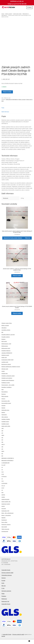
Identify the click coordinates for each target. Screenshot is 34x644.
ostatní (3, 371)
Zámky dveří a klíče (17, 14)
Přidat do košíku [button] (17, 276)
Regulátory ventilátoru (7, 387)
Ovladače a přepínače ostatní (8, 376)
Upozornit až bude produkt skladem (13, 238)
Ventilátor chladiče (6, 419)
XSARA (3, 497)
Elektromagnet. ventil (6, 344)
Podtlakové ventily (6, 383)
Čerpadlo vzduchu (6, 337)
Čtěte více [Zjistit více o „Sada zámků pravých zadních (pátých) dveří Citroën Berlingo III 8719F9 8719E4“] (28, 238)
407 (2, 449)
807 (2, 456)
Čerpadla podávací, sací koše (8, 335)
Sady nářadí (4, 527)
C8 (2, 490)
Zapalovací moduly (6, 504)
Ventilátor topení (5, 422)
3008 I (3, 435)
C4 (2, 479)
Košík (3, 583)
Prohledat (17, 642)
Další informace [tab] (5, 112)
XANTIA (3, 495)
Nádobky (4, 518)
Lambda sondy (5, 362)
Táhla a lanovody (5, 529)
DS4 (2, 493)
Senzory (3, 399)
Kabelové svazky (5, 355)
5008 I (3, 451)
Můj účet (4, 586)
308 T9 (3, 444)
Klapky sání (4, 357)
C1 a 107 (3, 465)
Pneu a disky (4, 522)
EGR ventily (4, 341)
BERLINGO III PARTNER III (12, 100)
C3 (2, 470)
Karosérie (4, 509)
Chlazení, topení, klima (7, 323)
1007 (3, 428)
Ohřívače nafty (5, 369)
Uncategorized (5, 531)
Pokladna (4, 596)
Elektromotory (5, 346)
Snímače (3, 406)
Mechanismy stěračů (6, 364)
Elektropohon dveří (6, 348)
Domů (3, 14)
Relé (3, 390)
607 (2, 454)
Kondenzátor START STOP (7, 360)
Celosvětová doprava (7, 575)
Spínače (3, 408)
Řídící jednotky (5, 396)
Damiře (3, 636)
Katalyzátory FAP (5, 511)
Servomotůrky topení (6, 403)
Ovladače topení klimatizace (8, 380)
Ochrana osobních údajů (7, 573)
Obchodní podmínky (6, 591)
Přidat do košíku (7, 92)
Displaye (3, 339)
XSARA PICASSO (5, 499)
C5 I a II (3, 486)
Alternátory (4, 328)
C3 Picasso (4, 476)
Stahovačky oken (5, 410)
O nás (3, 588)
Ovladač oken (5, 374)
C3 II (3, 472)
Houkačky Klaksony (6, 351)
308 (2, 442)
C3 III (3, 474)
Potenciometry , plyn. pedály (8, 385)
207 (2, 433)
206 (2, 431)
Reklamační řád (5, 601)
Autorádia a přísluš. (6, 330)
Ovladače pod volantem (7, 378)
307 (2, 440)
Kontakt (3, 581)
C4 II (3, 481)
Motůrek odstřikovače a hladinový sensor (11, 367)
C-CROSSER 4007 (6, 463)
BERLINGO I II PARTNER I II (8, 458)
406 (2, 447)
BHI (2, 332)
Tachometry (4, 415)
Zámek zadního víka (6, 502)
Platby (3, 594)
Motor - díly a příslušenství (7, 513)
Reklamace (4, 599)
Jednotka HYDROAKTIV (7, 353)
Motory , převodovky (6, 515)
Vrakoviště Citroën (6, 570)
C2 (2, 467)
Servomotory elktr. (6, 401)
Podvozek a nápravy (6, 525)
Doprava (4, 578)
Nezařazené (4, 520)
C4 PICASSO (4, 483)
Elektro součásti (9, 14)
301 (2, 438)
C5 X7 (3, 488)
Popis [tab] (3, 108)
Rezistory (4, 394)
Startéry (3, 412)
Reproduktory (5, 392)
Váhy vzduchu (5, 417)
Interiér (3, 506)
